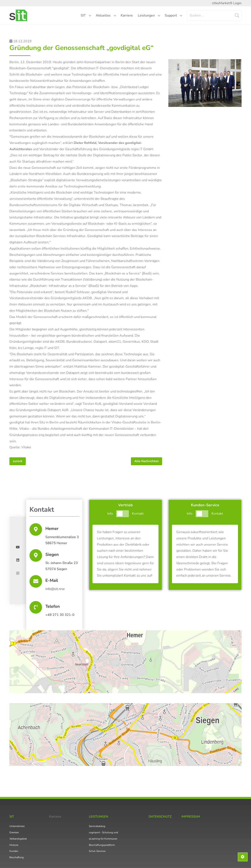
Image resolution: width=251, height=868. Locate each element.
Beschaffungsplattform (102, 845)
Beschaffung (17, 857)
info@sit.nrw (55, 589)
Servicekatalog (97, 826)
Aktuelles (106, 15)
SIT (86, 15)
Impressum (191, 817)
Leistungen (149, 15)
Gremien (14, 832)
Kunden (14, 851)
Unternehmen (17, 826)
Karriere (127, 15)
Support (173, 15)
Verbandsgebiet (18, 839)
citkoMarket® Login (227, 3)
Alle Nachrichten (147, 461)
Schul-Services (97, 851)
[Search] (214, 15)
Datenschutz (160, 817)
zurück (18, 461)
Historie (14, 845)
